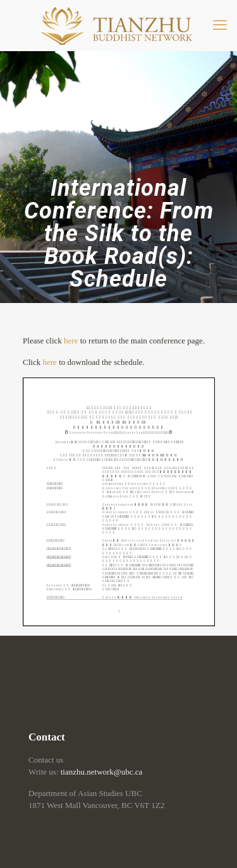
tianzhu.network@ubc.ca (102, 772)
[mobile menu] (220, 25)
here (71, 341)
